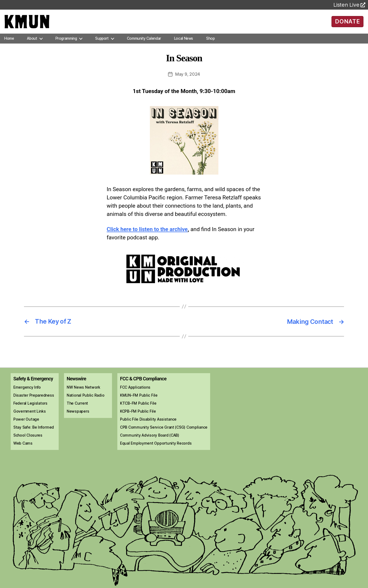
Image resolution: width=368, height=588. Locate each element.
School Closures (28, 440)
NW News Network (83, 392)
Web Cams (23, 448)
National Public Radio (85, 400)
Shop (210, 44)
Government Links (30, 416)
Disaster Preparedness (34, 400)
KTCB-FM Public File (138, 408)
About (32, 44)
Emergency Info (27, 392)
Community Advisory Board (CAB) (150, 440)
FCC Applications (135, 392)
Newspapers (78, 416)
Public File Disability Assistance (148, 424)
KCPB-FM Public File (138, 416)
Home (9, 44)
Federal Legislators (30, 408)
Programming (66, 44)
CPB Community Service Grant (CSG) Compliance (164, 432)
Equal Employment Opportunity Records (156, 448)
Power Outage (26, 424)
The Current (77, 408)
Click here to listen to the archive (148, 234)
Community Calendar (144, 44)
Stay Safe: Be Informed (34, 432)
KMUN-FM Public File (139, 400)
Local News (184, 44)
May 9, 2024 (188, 79)
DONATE (347, 24)
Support (102, 44)
